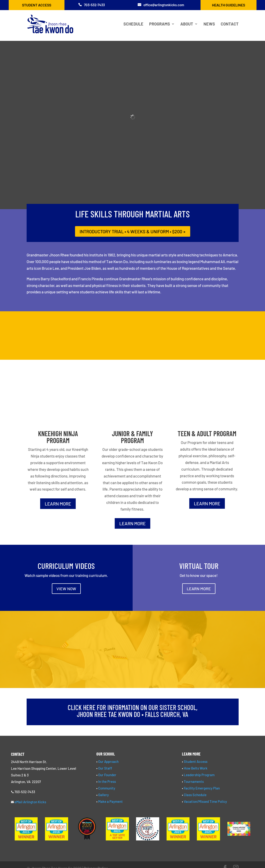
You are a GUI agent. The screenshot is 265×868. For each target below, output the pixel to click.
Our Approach (108, 761)
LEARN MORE (58, 504)
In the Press (107, 781)
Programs (160, 24)
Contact (230, 24)
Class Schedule (195, 795)
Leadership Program (199, 775)
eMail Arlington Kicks (30, 802)
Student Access (37, 5)
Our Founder (107, 775)
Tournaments (194, 781)
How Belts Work (196, 768)
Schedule (133, 24)
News (209, 24)
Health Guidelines (229, 5)
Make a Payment (110, 801)
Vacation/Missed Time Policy (205, 801)
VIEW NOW (66, 589)
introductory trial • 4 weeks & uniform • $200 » (133, 231)
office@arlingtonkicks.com (164, 5)
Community (107, 788)
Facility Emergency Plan (202, 788)
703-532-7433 (94, 5)
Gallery (103, 795)
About (187, 24)
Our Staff (105, 768)
